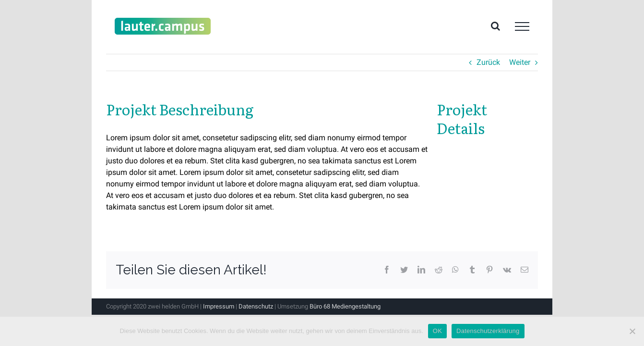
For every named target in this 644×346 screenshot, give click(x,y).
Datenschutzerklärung (488, 331)
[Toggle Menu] (522, 26)
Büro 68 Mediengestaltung (345, 306)
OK (437, 331)
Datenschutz (256, 306)
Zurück (488, 62)
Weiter (520, 62)
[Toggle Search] (495, 26)
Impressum (219, 306)
